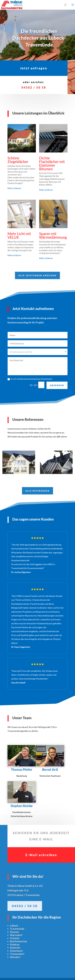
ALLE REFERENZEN (37, 474)
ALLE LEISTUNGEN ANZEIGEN (37, 258)
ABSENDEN (57, 369)
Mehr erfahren (14, 188)
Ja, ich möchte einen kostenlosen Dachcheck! (30, 362)
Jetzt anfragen (34, 64)
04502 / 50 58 (34, 83)
